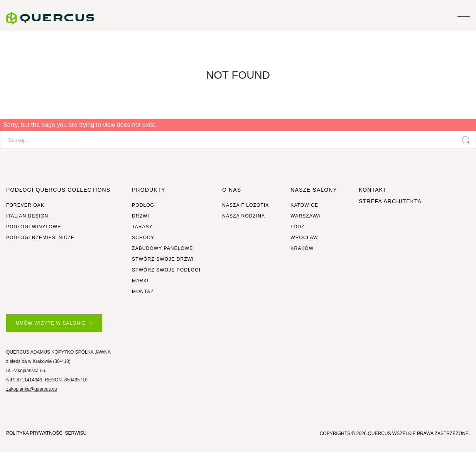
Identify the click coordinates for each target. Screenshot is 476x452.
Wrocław (304, 238)
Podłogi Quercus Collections (58, 190)
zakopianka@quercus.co (32, 389)
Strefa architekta (390, 201)
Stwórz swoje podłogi (166, 270)
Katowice (304, 205)
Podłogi (144, 205)
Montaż (143, 292)
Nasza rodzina (244, 216)
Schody (143, 238)
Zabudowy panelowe (162, 248)
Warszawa (306, 216)
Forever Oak (25, 205)
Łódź (297, 227)
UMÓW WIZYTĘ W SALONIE (54, 323)
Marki (140, 281)
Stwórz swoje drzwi (163, 259)
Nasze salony (314, 190)
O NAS (232, 190)
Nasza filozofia (246, 205)
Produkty (149, 190)
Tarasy (142, 227)
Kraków (302, 248)
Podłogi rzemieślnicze (40, 238)
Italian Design (27, 216)
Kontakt (373, 190)
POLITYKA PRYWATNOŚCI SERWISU (46, 433)
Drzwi (141, 216)
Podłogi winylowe (34, 227)
